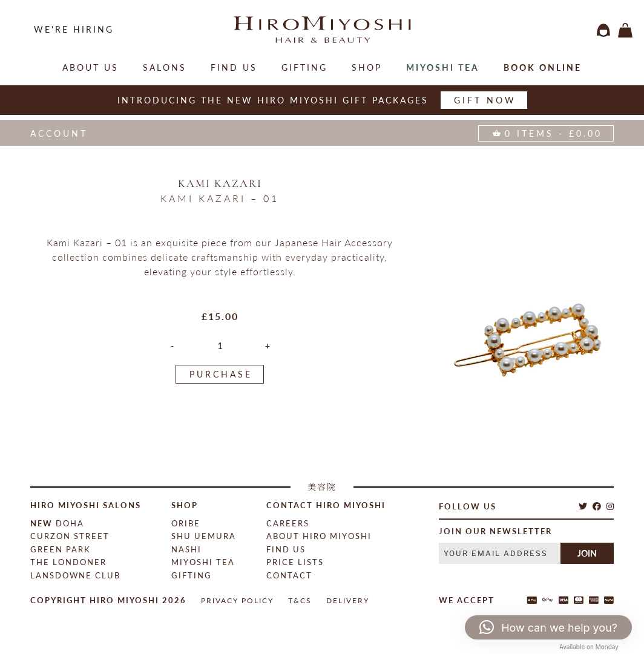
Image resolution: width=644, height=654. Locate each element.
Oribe (186, 523)
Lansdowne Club (75, 575)
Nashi (186, 549)
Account (59, 133)
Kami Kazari (220, 183)
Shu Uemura (204, 536)
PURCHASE (221, 374)
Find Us (234, 67)
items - (625, 30)
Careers (288, 523)
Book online (543, 67)
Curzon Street (70, 536)
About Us (90, 67)
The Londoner (68, 562)
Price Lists (295, 562)
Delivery (348, 600)
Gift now (485, 100)
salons (165, 67)
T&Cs (300, 600)
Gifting (304, 67)
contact (289, 575)
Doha (57, 523)
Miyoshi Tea (443, 67)
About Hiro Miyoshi (319, 536)
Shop (367, 67)
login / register (603, 30)
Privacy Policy (237, 600)
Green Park (61, 549)
